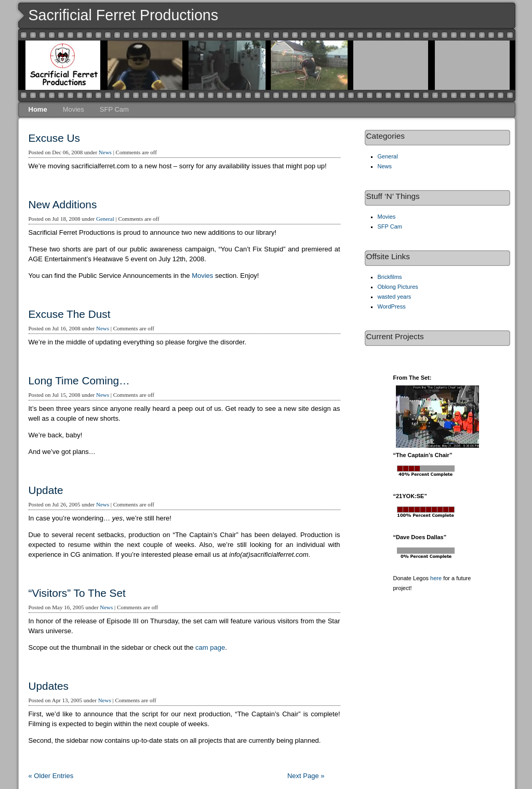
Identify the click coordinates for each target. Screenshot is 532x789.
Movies (74, 109)
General (105, 219)
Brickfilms (390, 277)
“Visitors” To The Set (77, 593)
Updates (49, 686)
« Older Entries (51, 776)
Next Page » (306, 776)
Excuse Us (54, 138)
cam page (210, 647)
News (105, 152)
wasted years (395, 297)
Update (46, 490)
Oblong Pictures (398, 287)
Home (38, 109)
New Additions (63, 204)
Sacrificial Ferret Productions (124, 15)
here (436, 578)
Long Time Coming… (79, 380)
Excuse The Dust (70, 314)
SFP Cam (114, 109)
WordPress (392, 306)
